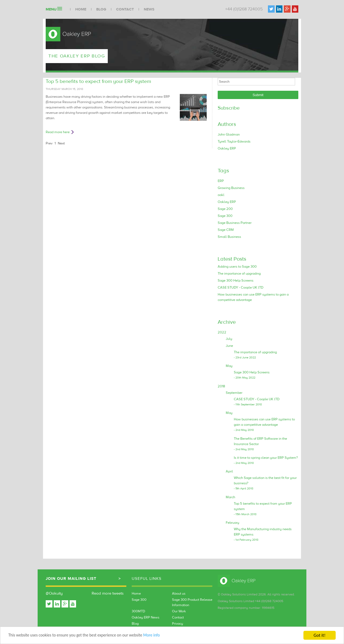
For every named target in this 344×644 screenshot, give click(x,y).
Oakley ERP (227, 148)
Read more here (58, 132)
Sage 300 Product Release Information (192, 602)
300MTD (138, 611)
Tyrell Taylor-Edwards (234, 141)
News (149, 9)
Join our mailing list (71, 579)
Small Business (229, 237)
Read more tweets (108, 593)
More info (166, 636)
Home (81, 9)
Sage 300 (225, 216)
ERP (221, 181)
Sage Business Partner (235, 223)
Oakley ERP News (146, 617)
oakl (221, 195)
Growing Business (231, 188)
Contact (125, 9)
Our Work (179, 611)
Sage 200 (225, 209)
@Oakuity (54, 593)
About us (179, 594)
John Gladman (229, 134)
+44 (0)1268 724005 (244, 9)
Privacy (178, 624)
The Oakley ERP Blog (79, 56)
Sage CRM (226, 230)
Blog (101, 9)
